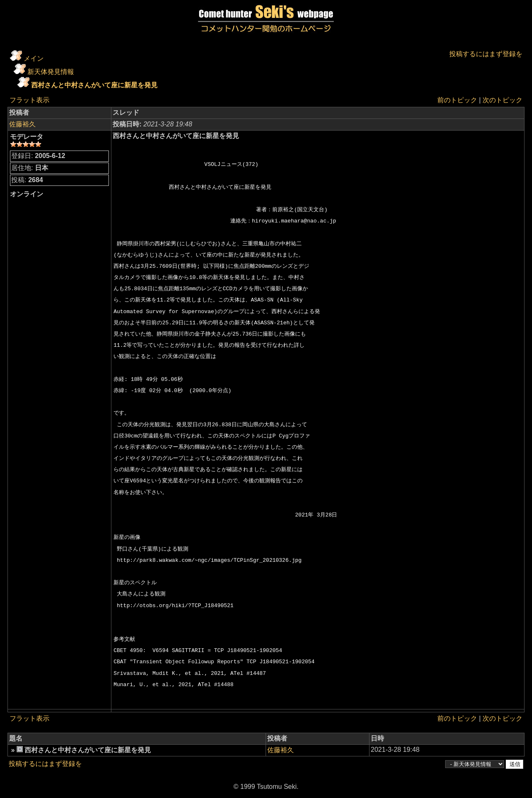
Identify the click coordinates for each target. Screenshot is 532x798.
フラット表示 (30, 100)
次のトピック (502, 100)
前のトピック (457, 100)
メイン (34, 58)
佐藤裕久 (22, 124)
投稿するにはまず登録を (486, 54)
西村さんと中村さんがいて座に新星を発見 (94, 85)
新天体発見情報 (51, 72)
